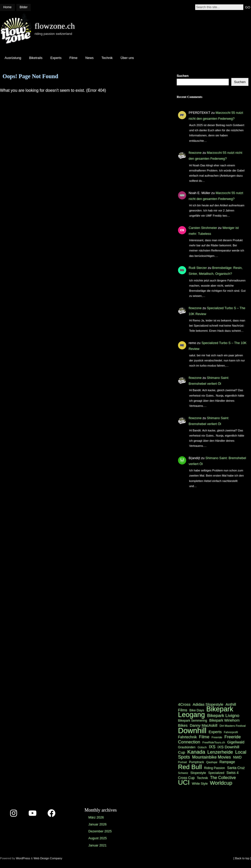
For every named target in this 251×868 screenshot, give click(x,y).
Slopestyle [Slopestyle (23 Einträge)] (198, 773)
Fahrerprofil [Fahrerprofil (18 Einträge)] (231, 732)
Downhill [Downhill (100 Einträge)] (192, 730)
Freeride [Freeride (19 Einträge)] (217, 737)
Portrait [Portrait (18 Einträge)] (182, 762)
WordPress (23, 858)
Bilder (24, 7)
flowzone (195, 153)
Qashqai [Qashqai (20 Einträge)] (212, 762)
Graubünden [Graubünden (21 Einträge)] (187, 747)
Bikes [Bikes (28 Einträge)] (183, 725)
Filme (73, 58)
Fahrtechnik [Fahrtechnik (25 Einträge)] (187, 737)
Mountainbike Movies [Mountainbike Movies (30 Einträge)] (211, 757)
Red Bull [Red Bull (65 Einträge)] (190, 767)
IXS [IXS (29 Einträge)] (212, 747)
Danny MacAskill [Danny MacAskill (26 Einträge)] (204, 725)
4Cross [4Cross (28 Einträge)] (184, 704)
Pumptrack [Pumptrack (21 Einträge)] (196, 762)
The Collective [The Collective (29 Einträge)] (223, 778)
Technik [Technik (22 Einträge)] (202, 778)
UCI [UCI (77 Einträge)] (184, 782)
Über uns (127, 58)
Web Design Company (48, 858)
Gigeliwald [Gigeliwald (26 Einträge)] (236, 742)
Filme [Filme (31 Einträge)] (204, 737)
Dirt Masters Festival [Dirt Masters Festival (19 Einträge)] (233, 726)
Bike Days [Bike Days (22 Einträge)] (197, 710)
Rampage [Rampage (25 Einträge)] (227, 762)
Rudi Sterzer (198, 268)
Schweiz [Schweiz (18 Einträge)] (183, 773)
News (89, 58)
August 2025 (98, 838)
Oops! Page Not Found (30, 76)
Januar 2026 (97, 824)
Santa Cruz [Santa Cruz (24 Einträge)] (236, 768)
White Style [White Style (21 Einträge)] (200, 784)
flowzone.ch (55, 26)
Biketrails (36, 58)
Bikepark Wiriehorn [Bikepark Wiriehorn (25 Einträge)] (224, 720)
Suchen (183, 76)
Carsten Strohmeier (203, 228)
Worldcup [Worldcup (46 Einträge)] (221, 783)
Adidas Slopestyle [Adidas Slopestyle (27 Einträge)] (208, 704)
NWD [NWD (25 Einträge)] (237, 757)
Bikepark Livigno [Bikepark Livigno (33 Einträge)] (223, 715)
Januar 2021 (97, 845)
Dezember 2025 (100, 831)
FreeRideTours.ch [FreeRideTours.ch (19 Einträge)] (214, 742)
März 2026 (96, 817)
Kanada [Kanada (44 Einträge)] (196, 752)
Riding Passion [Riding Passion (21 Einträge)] (215, 768)
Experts (56, 58)
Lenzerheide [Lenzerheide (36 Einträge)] (220, 752)
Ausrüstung (13, 58)
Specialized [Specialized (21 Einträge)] (216, 773)
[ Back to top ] (242, 858)
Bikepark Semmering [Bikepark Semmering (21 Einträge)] (192, 721)
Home (7, 7)
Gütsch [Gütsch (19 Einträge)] (202, 747)
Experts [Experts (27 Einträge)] (215, 732)
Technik (107, 58)
